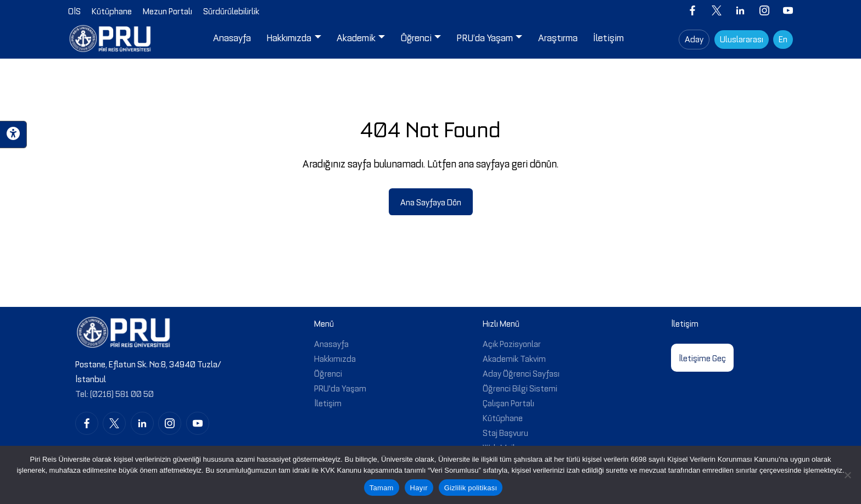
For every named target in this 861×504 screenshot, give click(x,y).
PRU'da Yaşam (340, 388)
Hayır (419, 488)
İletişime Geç (702, 357)
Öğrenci (328, 373)
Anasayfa (331, 343)
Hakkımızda (335, 358)
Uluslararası (742, 38)
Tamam (382, 488)
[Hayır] (847, 475)
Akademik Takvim (514, 358)
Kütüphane (503, 417)
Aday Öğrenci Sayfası (521, 373)
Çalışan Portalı (508, 402)
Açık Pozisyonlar (512, 343)
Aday (694, 38)
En (783, 38)
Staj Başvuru (505, 432)
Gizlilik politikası (471, 488)
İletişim (328, 402)
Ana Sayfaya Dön (431, 201)
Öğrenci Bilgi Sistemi (520, 388)
